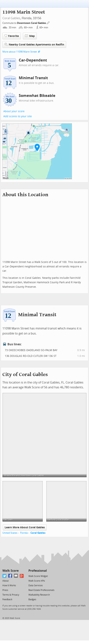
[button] (37, 147)
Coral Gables (11, 18)
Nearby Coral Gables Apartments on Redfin (34, 44)
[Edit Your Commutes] (48, 22)
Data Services (36, 585)
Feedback (7, 599)
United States (10, 533)
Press (5, 590)
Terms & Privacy (11, 595)
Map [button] (30, 36)
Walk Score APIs (37, 581)
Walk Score (10, 571)
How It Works (9, 585)
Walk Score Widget (38, 576)
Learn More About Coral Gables (25, 527)
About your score (14, 111)
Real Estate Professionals (41, 590)
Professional (38, 571)
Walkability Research (39, 595)
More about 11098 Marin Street (20, 52)
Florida (24, 533)
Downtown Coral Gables (32, 23)
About (5, 581)
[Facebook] (10, 576)
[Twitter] (5, 576)
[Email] (16, 576)
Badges (32, 599)
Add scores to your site (18, 116)
